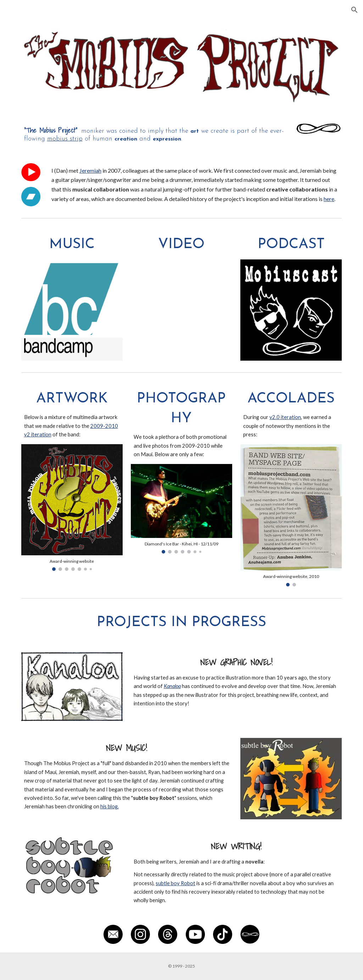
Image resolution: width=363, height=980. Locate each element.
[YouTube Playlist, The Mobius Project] (181, 294)
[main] (154, 134)
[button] (354, 10)
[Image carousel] (72, 508)
